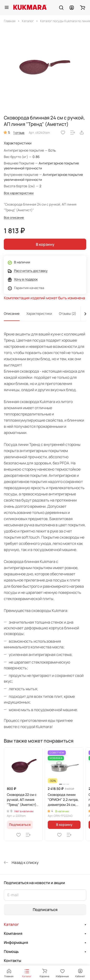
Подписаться (45, 910)
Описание (12, 313)
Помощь (11, 951)
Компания (13, 933)
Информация (16, 942)
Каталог (11, 924)
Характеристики (39, 313)
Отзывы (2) (68, 313)
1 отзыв (19, 133)
